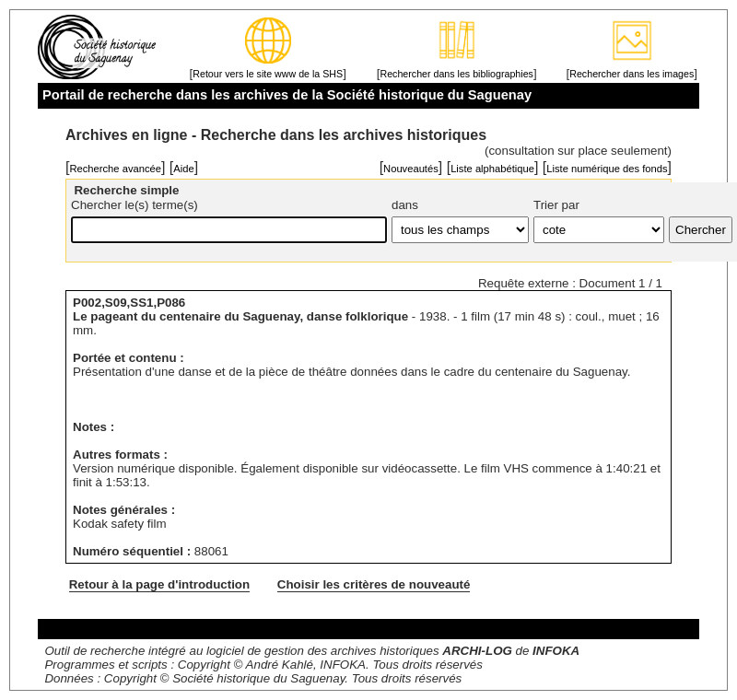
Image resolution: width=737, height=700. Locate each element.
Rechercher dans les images (632, 74)
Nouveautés (411, 169)
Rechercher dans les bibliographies (456, 74)
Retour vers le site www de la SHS (268, 74)
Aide (183, 169)
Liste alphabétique (492, 169)
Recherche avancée (115, 169)
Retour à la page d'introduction (159, 584)
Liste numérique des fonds (607, 169)
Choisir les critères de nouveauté (374, 584)
